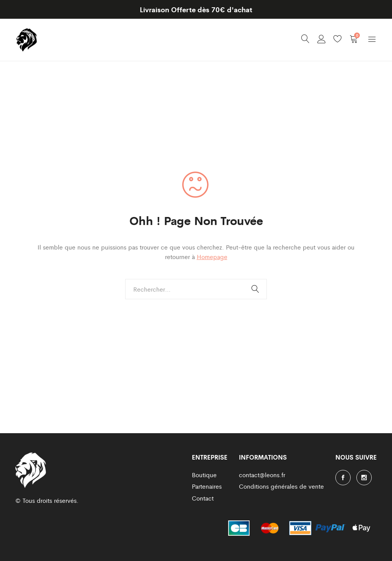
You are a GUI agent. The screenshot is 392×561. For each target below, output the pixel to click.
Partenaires (207, 486)
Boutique (204, 475)
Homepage (212, 257)
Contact (203, 498)
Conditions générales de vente (281, 486)
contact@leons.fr (262, 475)
